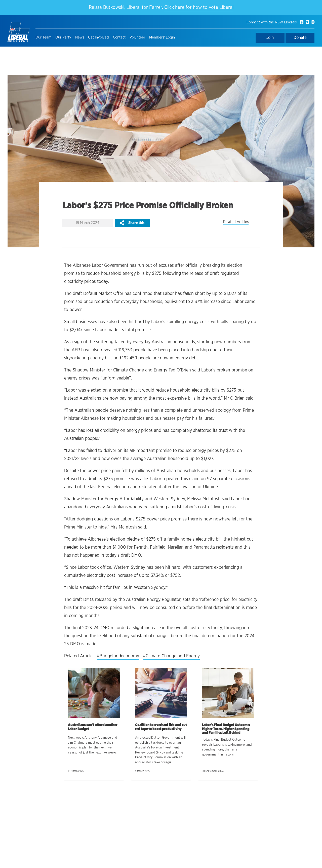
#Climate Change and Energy (171, 656)
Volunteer (137, 37)
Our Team (43, 37)
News (80, 37)
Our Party (63, 37)
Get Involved (98, 37)
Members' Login (162, 37)
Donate (300, 38)
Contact (119, 37)
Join (270, 38)
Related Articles (236, 222)
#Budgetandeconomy (118, 656)
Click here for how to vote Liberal (199, 7)
